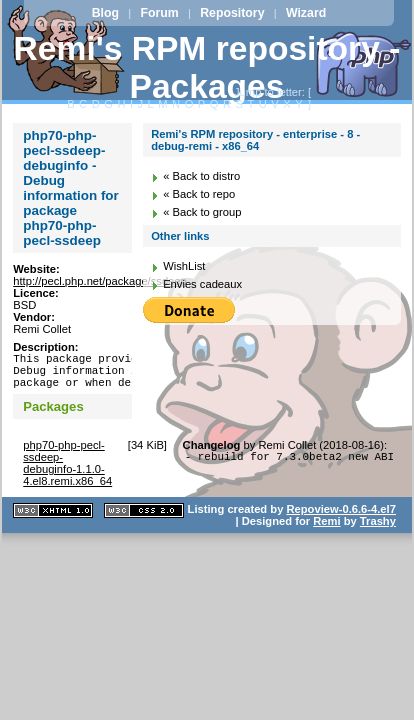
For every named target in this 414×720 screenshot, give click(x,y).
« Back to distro (201, 176)
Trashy (378, 530)
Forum (159, 13)
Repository (232, 13)
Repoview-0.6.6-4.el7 (340, 518)
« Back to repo (199, 194)
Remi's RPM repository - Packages (207, 67)
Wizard (306, 13)
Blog (105, 13)
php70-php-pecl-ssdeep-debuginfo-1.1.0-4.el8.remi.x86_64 (67, 472)
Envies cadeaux (202, 284)
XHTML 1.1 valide (53, 519)
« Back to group (202, 212)
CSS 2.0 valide (144, 519)
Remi (326, 530)
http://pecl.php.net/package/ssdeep (100, 281)
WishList (184, 266)
